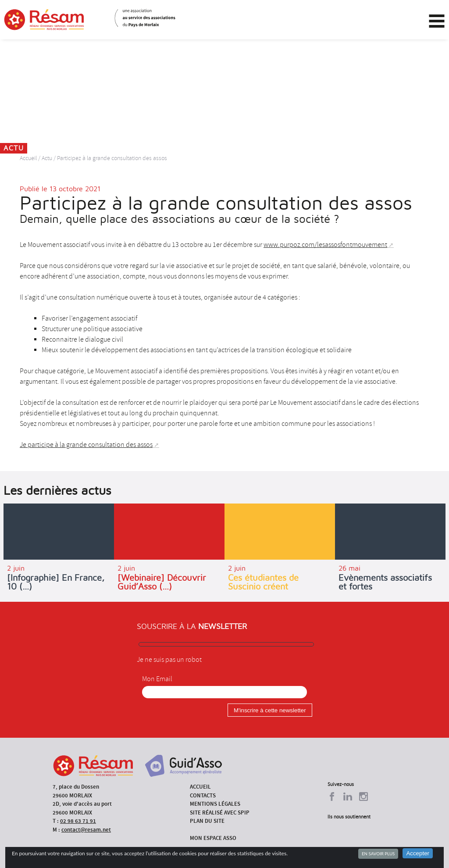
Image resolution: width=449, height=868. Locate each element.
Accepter (418, 853)
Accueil (28, 158)
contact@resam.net (86, 830)
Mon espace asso (213, 838)
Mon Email (157, 679)
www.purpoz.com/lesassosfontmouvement (325, 245)
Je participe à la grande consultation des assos (86, 445)
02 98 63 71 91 (78, 821)
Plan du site (207, 821)
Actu (47, 158)
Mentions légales (215, 804)
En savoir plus (378, 854)
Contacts (203, 795)
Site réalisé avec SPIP (220, 813)
